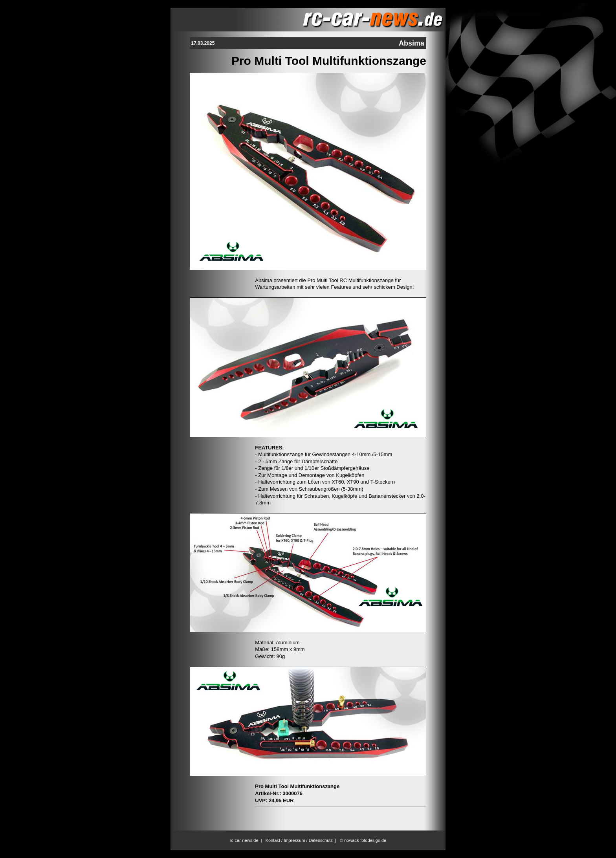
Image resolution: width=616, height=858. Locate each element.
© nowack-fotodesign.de (363, 840)
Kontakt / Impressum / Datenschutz (299, 840)
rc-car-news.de (244, 840)
